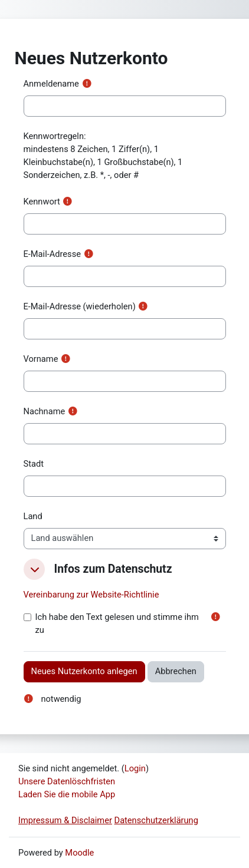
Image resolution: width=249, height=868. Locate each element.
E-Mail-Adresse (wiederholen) (80, 306)
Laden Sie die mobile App (67, 794)
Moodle (79, 853)
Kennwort (42, 202)
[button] (34, 569)
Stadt (34, 464)
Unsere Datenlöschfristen (67, 781)
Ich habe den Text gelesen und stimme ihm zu (117, 623)
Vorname (41, 359)
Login (135, 768)
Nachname (45, 411)
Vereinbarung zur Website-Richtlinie (91, 595)
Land (33, 516)
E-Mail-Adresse (52, 254)
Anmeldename (51, 84)
